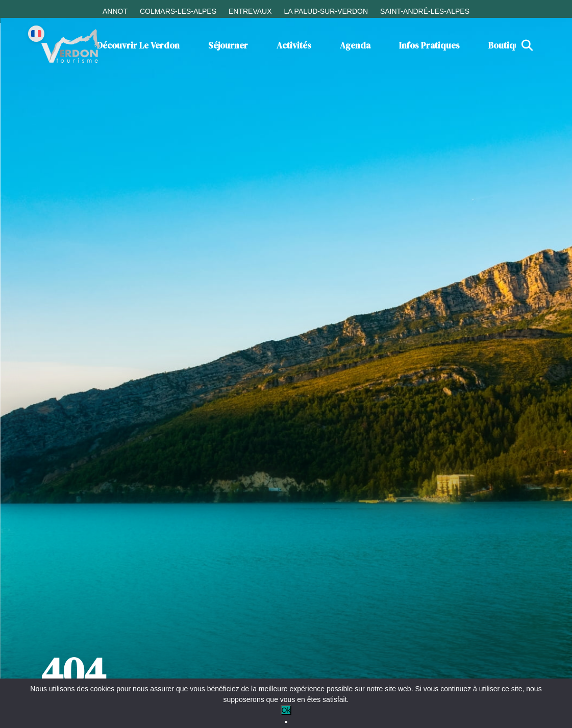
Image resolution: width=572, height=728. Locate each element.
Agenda (355, 45)
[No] (286, 722)
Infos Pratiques (429, 45)
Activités (294, 45)
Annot (115, 11)
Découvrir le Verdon (138, 45)
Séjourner (228, 45)
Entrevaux (250, 11)
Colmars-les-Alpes (178, 11)
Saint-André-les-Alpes (425, 11)
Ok (286, 710)
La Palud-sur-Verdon (326, 11)
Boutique (506, 45)
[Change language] (36, 34)
